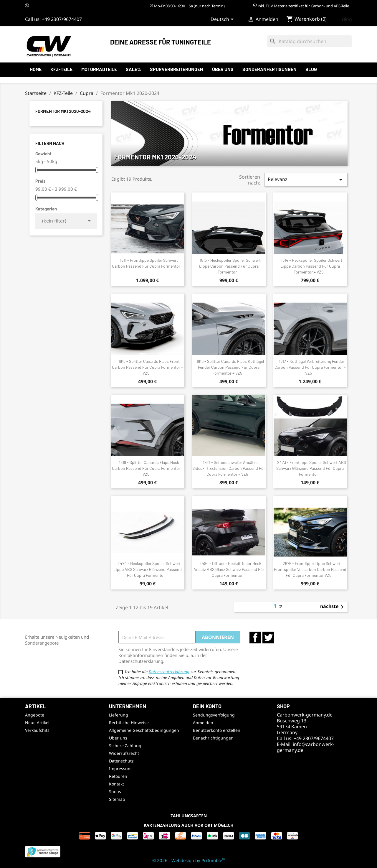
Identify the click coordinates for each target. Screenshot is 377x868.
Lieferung (119, 715)
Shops (115, 792)
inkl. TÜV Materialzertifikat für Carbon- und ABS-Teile (301, 6)
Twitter (268, 638)
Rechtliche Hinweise (129, 723)
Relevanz (306, 180)
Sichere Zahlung (125, 746)
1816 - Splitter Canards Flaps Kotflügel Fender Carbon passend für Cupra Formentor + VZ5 (230, 367)
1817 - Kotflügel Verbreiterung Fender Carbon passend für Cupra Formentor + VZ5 (310, 367)
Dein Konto (207, 706)
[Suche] (309, 41)
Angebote (35, 715)
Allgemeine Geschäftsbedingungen (144, 730)
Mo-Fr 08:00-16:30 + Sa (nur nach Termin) (187, 6)
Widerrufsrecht (124, 753)
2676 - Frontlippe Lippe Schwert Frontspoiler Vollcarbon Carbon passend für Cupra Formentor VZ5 (310, 569)
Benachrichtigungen (213, 738)
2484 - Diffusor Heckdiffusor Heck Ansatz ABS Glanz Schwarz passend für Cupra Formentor (229, 569)
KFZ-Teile (61, 69)
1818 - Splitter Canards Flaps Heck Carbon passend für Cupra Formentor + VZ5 (148, 468)
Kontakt (116, 784)
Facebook (255, 638)
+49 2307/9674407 (62, 19)
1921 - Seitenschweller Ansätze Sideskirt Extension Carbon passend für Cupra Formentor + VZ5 (229, 468)
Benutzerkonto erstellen (217, 730)
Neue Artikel (37, 723)
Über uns (223, 69)
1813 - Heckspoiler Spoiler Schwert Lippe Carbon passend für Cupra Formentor (230, 266)
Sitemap (117, 799)
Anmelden (203, 723)
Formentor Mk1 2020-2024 (63, 111)
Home (36, 69)
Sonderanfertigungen (269, 69)
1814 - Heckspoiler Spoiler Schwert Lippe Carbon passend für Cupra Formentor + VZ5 (311, 266)
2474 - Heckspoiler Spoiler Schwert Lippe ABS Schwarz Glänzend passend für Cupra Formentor (148, 569)
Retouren (118, 776)
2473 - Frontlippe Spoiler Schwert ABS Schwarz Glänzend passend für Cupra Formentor (311, 468)
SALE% (133, 69)
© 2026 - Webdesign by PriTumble (188, 860)
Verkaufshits (37, 730)
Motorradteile (99, 69)
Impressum (120, 769)
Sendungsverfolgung (214, 715)
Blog (347, 19)
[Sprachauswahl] (223, 20)
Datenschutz (121, 761)
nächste (333, 607)
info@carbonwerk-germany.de (306, 747)
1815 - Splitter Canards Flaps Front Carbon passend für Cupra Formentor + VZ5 (148, 367)
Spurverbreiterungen (177, 69)
